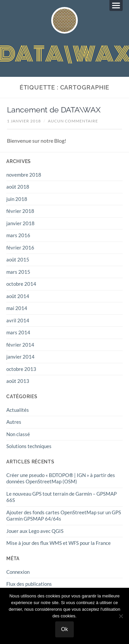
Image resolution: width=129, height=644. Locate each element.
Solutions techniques (29, 446)
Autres (14, 422)
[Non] (121, 616)
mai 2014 (17, 308)
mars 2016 (18, 235)
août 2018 (18, 187)
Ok (64, 629)
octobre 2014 (21, 284)
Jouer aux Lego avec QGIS (35, 531)
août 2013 (18, 381)
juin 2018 (17, 199)
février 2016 (20, 247)
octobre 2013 (21, 369)
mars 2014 (18, 332)
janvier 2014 (20, 357)
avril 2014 (18, 320)
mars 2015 (18, 272)
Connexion (18, 572)
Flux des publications (29, 584)
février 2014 (20, 345)
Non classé (18, 434)
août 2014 (18, 296)
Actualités (18, 410)
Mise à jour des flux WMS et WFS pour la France (59, 543)
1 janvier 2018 (24, 121)
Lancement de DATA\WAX (54, 110)
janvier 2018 (20, 223)
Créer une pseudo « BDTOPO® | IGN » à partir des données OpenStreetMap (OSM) (61, 478)
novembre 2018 (24, 175)
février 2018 (20, 211)
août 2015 (18, 259)
